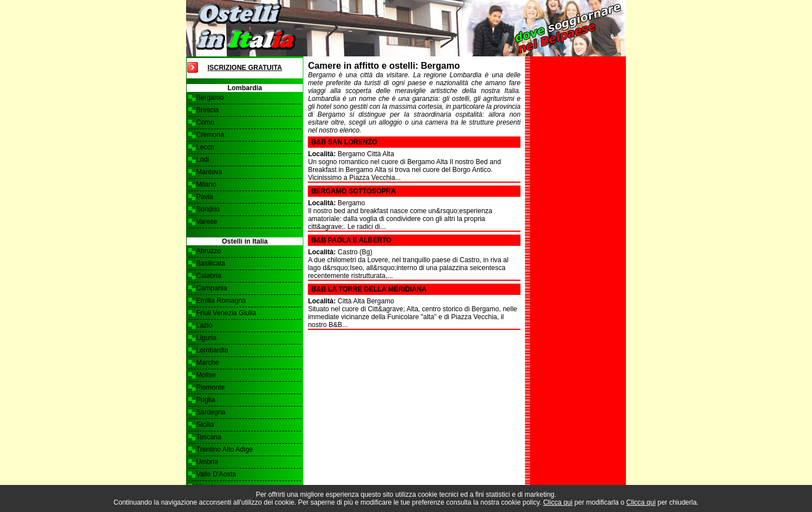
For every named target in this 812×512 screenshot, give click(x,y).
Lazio (204, 325)
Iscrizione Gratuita (245, 68)
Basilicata (211, 263)
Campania (212, 288)
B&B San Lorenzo (344, 142)
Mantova (209, 172)
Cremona (210, 135)
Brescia (208, 110)
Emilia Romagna (221, 301)
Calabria (209, 276)
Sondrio (208, 209)
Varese (207, 222)
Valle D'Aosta (216, 474)
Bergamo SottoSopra (354, 191)
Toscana (209, 437)
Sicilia (205, 425)
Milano (206, 184)
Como (205, 122)
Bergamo (210, 98)
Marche (208, 363)
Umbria (207, 462)
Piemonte (211, 387)
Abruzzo (209, 251)
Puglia (206, 400)
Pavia (205, 197)
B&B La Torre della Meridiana (369, 289)
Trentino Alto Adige (224, 449)
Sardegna (211, 412)
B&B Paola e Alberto (351, 240)
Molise (206, 375)
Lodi (203, 160)
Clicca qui (558, 502)
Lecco (205, 147)
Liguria (206, 338)
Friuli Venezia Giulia (226, 313)
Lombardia (212, 350)
